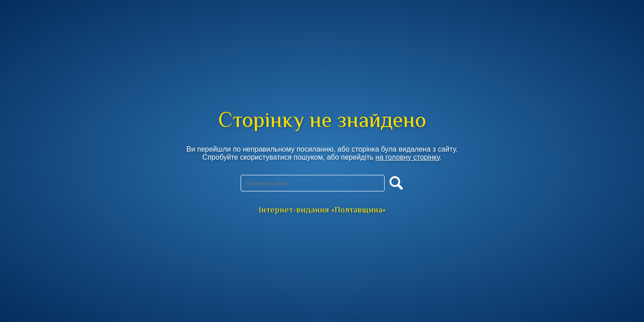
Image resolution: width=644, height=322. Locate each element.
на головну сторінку (408, 157)
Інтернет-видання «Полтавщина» (322, 210)
